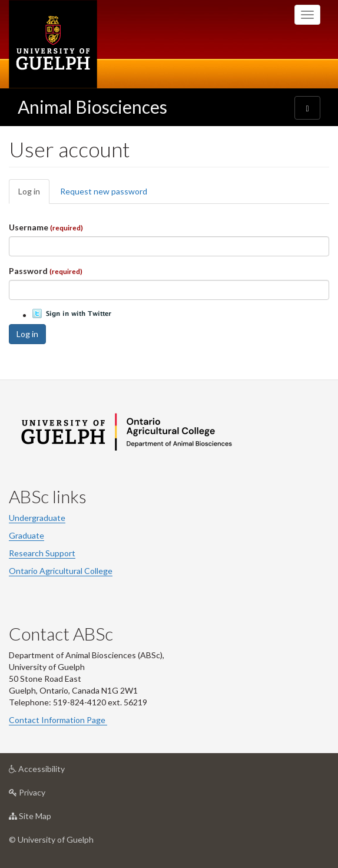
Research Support (42, 553)
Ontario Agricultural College (61, 571)
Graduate (26, 535)
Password (46, 271)
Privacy (46, 795)
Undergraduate (37, 518)
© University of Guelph (51, 839)
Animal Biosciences (92, 107)
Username (46, 227)
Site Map (49, 819)
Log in (34, 195)
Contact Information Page (58, 720)
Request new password (104, 191)
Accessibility (55, 772)
